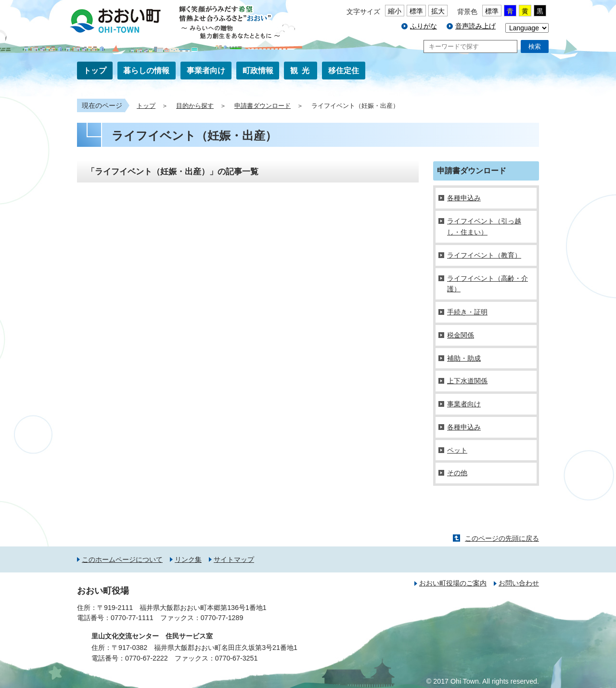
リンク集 (188, 559)
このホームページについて (122, 559)
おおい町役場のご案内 (453, 583)
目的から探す (195, 106)
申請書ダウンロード (263, 106)
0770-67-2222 (147, 658)
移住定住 (344, 71)
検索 (535, 46)
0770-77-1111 (132, 618)
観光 (302, 71)
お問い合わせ (519, 583)
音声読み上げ (475, 26)
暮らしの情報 (146, 71)
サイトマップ (234, 559)
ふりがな (423, 26)
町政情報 (258, 71)
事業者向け (206, 71)
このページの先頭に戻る (502, 538)
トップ (95, 71)
